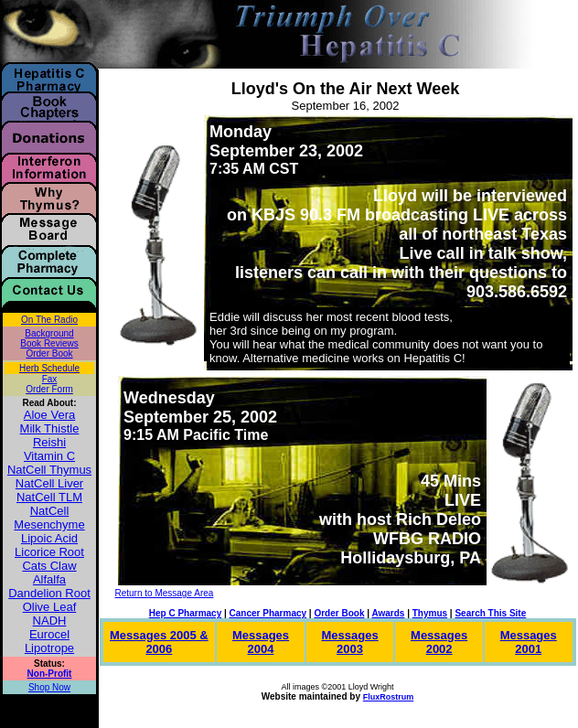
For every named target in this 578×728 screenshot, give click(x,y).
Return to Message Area (165, 593)
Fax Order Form (49, 384)
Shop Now (49, 687)
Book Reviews (49, 343)
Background (49, 333)
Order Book (49, 353)
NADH (50, 621)
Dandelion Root (49, 593)
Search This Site (490, 613)
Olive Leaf (50, 607)
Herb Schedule (49, 368)
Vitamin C (49, 456)
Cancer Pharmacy (268, 613)
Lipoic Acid (49, 538)
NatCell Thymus (49, 470)
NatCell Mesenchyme (49, 518)
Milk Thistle (50, 428)
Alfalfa (49, 579)
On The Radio (49, 320)
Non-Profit (50, 674)
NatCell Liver (49, 483)
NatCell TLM (49, 497)
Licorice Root (49, 552)
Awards (388, 613)
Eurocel (49, 634)
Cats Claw (49, 566)
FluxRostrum (389, 697)
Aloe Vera (49, 415)
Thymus (430, 613)
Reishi (49, 442)
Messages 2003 (349, 642)
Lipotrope (49, 648)
